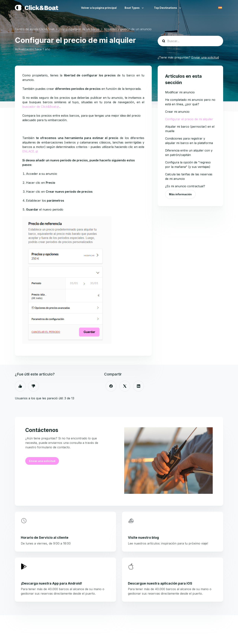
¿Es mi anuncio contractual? (185, 186)
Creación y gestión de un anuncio (128, 29)
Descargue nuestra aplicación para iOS (160, 583)
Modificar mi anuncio (180, 92)
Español (220, 8)
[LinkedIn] (139, 386)
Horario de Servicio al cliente (45, 538)
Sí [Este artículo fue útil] (20, 386)
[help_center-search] (190, 41)
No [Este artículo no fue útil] (33, 386)
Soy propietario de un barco (79, 29)
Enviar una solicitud (205, 57)
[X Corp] (125, 386)
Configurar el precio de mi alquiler (189, 119)
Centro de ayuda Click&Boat (35, 29)
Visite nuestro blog (143, 538)
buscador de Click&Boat (39, 107)
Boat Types (132, 8)
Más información (180, 194)
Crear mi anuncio (177, 112)
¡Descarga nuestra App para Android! (51, 583)
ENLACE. (29, 151)
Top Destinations (166, 8)
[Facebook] (111, 386)
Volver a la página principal (99, 8)
